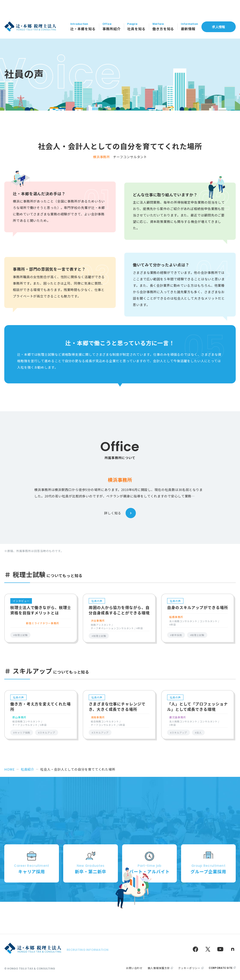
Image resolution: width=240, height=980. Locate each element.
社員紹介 (28, 769)
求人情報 (218, 16)
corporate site (221, 968)
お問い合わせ (134, 968)
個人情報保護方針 (159, 968)
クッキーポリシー (189, 968)
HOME (10, 769)
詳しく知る (120, 513)
